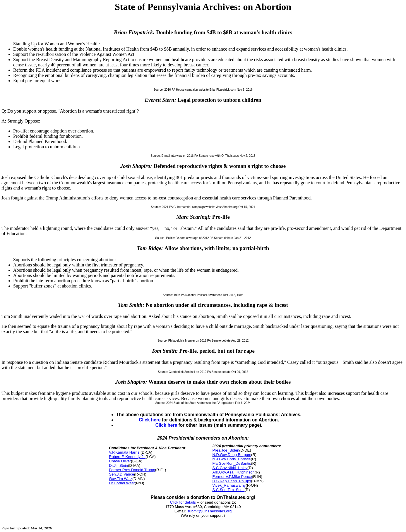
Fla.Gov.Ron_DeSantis (232, 463)
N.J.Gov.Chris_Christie (231, 459)
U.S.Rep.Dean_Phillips (232, 481)
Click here (150, 420)
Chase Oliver (120, 461)
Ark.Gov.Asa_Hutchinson (233, 472)
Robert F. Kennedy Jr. (127, 457)
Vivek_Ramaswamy (229, 485)
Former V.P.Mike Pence (232, 477)
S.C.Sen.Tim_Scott (228, 490)
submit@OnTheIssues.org (209, 511)
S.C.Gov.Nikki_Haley (230, 468)
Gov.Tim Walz (121, 479)
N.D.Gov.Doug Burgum (232, 455)
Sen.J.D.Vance (121, 474)
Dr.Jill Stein (118, 465)
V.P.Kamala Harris (124, 452)
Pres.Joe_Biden (226, 450)
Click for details (184, 502)
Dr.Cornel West (122, 483)
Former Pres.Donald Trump (132, 470)
